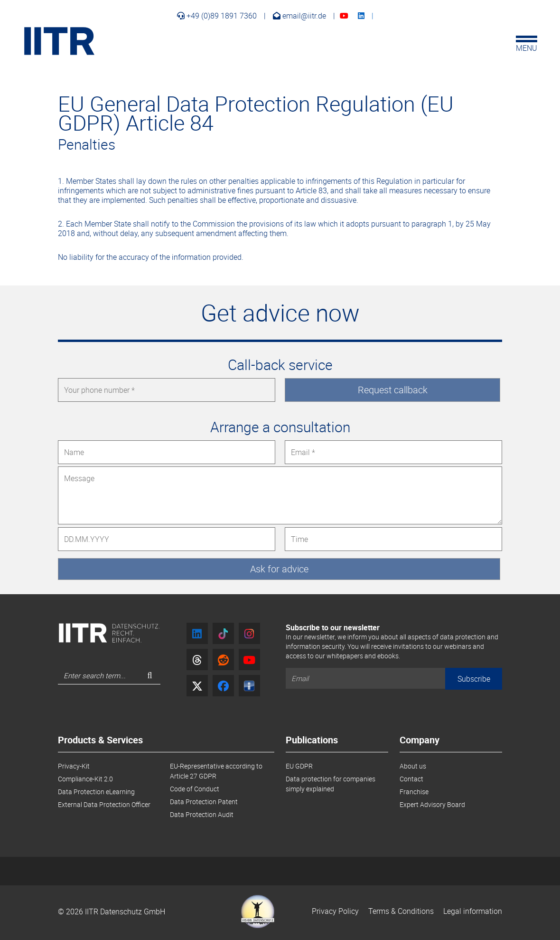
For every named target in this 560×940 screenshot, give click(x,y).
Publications (312, 741)
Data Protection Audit (202, 814)
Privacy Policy (335, 911)
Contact (411, 779)
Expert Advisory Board (432, 804)
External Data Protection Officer (104, 804)
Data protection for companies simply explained (331, 784)
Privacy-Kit (74, 766)
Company (420, 741)
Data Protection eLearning (96, 792)
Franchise (414, 792)
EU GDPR (299, 766)
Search (154, 678)
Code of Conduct (195, 789)
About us (413, 766)
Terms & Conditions (401, 911)
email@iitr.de (299, 16)
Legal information (473, 911)
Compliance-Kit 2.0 (85, 779)
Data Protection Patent (204, 802)
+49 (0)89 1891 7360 (217, 16)
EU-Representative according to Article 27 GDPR (216, 771)
